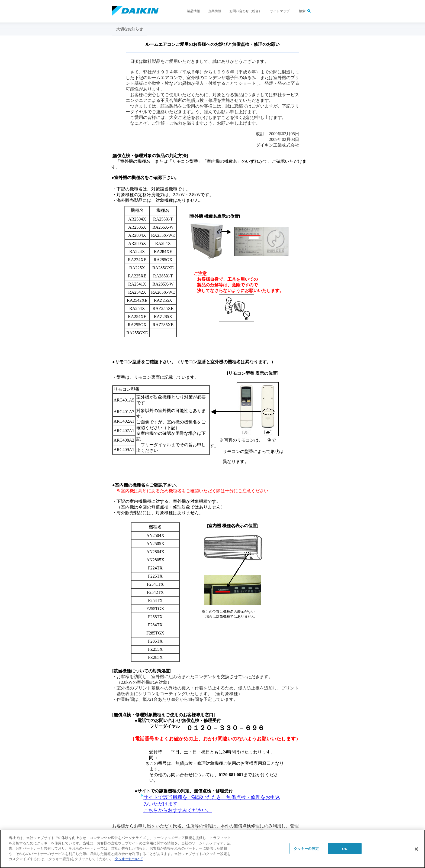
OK (345, 849)
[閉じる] (416, 849)
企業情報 (215, 11)
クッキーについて (129, 859)
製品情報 (194, 11)
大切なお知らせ (130, 29)
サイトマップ (280, 11)
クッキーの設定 (306, 849)
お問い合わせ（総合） (246, 11)
